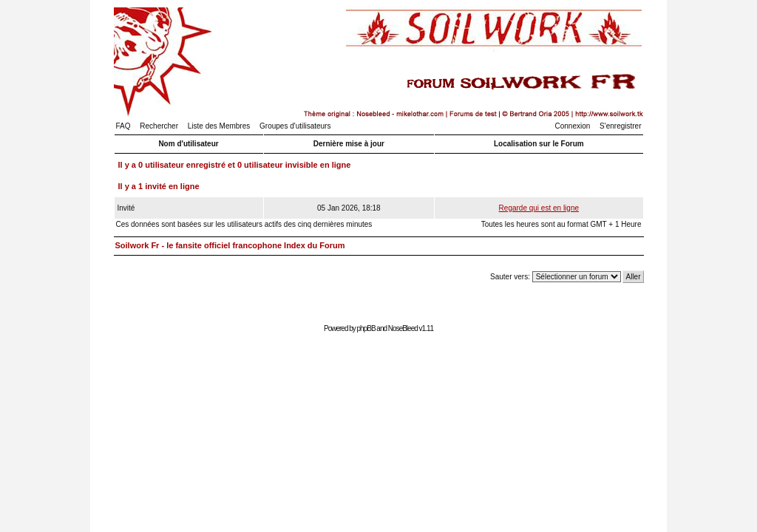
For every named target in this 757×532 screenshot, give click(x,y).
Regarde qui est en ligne (539, 208)
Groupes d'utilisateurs (295, 126)
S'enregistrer (620, 126)
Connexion (573, 126)
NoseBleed (403, 328)
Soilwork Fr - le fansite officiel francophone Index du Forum (230, 245)
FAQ (123, 126)
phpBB (366, 328)
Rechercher (159, 126)
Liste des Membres (219, 126)
